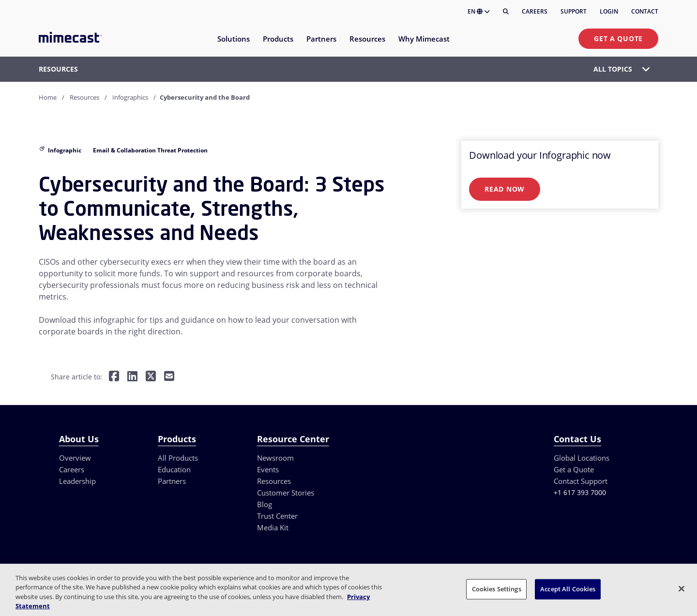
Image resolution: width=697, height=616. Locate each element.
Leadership (77, 481)
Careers (535, 11)
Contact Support (581, 481)
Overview (75, 458)
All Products (178, 458)
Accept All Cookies (568, 589)
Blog (265, 504)
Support (574, 11)
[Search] (506, 12)
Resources (84, 97)
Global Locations (582, 458)
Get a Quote (618, 38)
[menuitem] (233, 45)
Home (48, 97)
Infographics (130, 97)
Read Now (505, 189)
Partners (172, 481)
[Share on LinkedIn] (132, 377)
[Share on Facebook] (114, 377)
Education (174, 469)
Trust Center (277, 516)
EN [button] (479, 11)
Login (609, 11)
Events (268, 469)
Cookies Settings (497, 589)
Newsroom (275, 458)
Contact (645, 11)
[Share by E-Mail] (169, 377)
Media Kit (273, 527)
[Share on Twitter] (151, 377)
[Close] (682, 588)
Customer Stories (286, 493)
